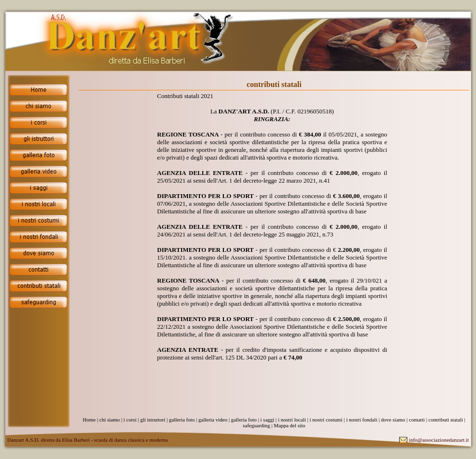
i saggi (267, 420)
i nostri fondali (362, 420)
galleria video (213, 420)
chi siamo (110, 420)
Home (89, 420)
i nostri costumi (326, 420)
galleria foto (182, 420)
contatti (417, 420)
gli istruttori (153, 420)
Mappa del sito (289, 425)
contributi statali (446, 420)
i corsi (130, 420)
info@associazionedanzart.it (439, 440)
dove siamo (393, 420)
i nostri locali (292, 420)
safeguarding (257, 425)
